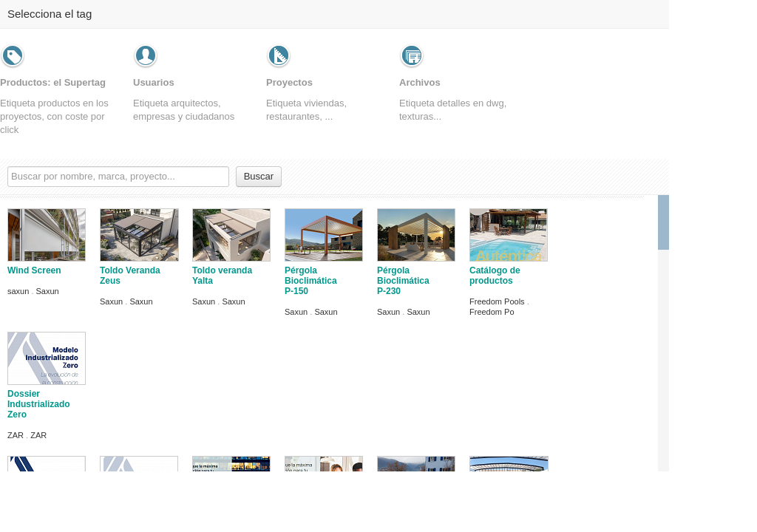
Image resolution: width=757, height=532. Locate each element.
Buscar (259, 176)
